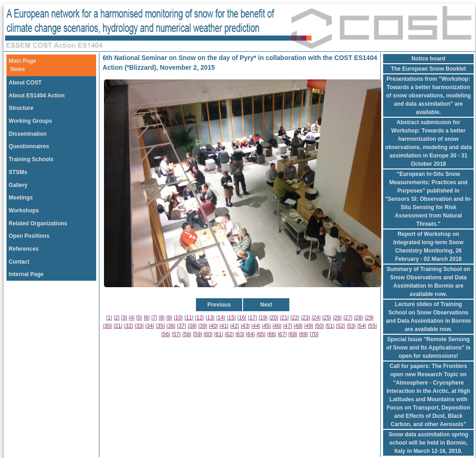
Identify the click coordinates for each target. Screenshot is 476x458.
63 (240, 334)
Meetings (21, 198)
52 (340, 326)
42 (235, 326)
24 (316, 318)
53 (351, 326)
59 (198, 334)
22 (295, 318)
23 (305, 318)
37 (181, 326)
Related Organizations (38, 223)
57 (176, 334)
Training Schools (31, 159)
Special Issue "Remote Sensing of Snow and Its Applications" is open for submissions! (429, 348)
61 (218, 334)
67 (282, 334)
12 (199, 318)
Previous (219, 305)
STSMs (18, 172)
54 (362, 326)
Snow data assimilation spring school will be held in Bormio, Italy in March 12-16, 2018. (429, 443)
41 (224, 326)
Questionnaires (29, 146)
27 (348, 318)
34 (150, 326)
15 (231, 318)
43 (245, 326)
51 (330, 326)
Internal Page (26, 274)
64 (250, 334)
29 (369, 318)
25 (326, 318)
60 (208, 334)
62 (229, 334)
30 (107, 326)
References (24, 249)
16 (242, 318)
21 (284, 318)
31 (118, 326)
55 (372, 326)
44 (256, 326)
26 (337, 318)
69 (303, 334)
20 (274, 318)
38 (192, 326)
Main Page (22, 61)
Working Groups (31, 121)
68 (293, 334)
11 (189, 318)
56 (166, 334)
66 (272, 334)
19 (263, 318)
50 (319, 326)
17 (253, 318)
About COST (25, 83)
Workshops (24, 211)
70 (314, 334)
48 (298, 326)
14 (221, 318)
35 (160, 326)
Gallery (18, 185)
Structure (21, 108)
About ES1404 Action (37, 96)
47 (288, 326)
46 (277, 326)
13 (210, 318)
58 (187, 334)
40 (213, 326)
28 (358, 318)
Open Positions (29, 236)
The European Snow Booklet (429, 69)
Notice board (428, 59)
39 (203, 326)
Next (266, 305)
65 (261, 334)
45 (266, 326)
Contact (19, 262)
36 (171, 326)
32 (128, 326)
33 (139, 326)
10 (178, 318)
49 (308, 326)
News (18, 69)
